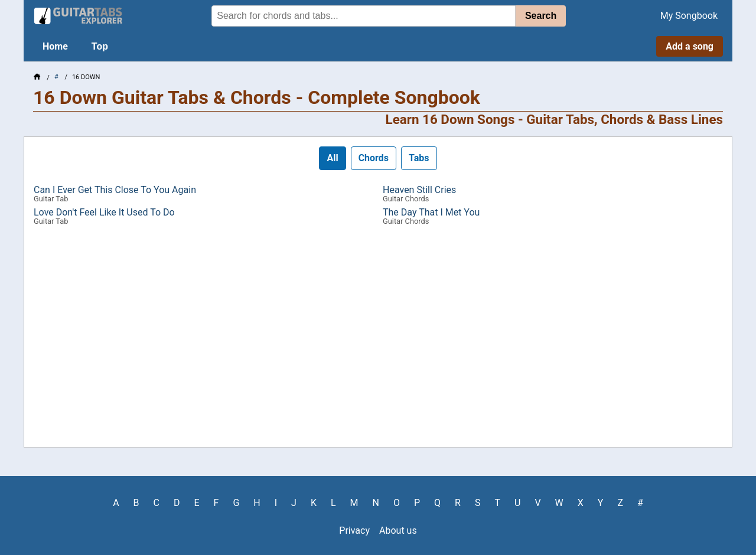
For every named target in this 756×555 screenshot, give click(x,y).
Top (100, 46)
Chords (374, 158)
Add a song (690, 46)
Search (541, 16)
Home (55, 46)
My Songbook (689, 16)
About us (398, 530)
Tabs (419, 158)
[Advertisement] (378, 341)
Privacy (354, 530)
